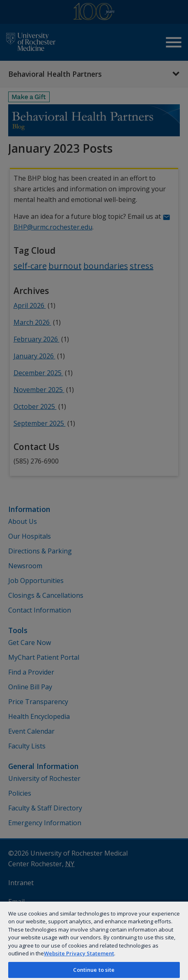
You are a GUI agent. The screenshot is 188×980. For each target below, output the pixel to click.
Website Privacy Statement (79, 953)
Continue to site (94, 970)
